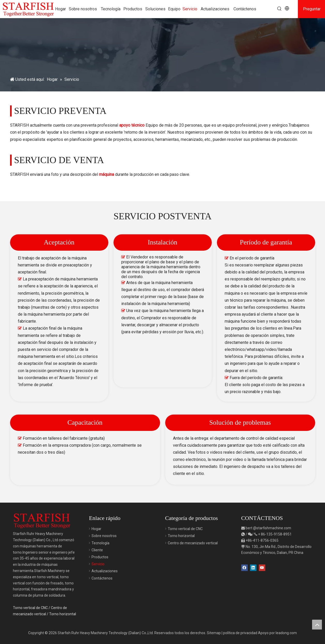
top (317, 625)
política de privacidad (240, 633)
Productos (100, 557)
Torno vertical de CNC (30, 608)
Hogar (96, 529)
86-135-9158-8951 (276, 534)
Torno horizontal (63, 614)
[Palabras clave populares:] (279, 9)
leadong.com (286, 633)
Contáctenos (102, 578)
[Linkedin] (253, 567)
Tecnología (100, 543)
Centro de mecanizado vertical (193, 543)
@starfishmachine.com (272, 528)
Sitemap (214, 633)
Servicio (98, 564)
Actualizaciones (105, 571)
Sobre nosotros (104, 536)
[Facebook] (244, 567)
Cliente (97, 550)
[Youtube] (262, 567)
